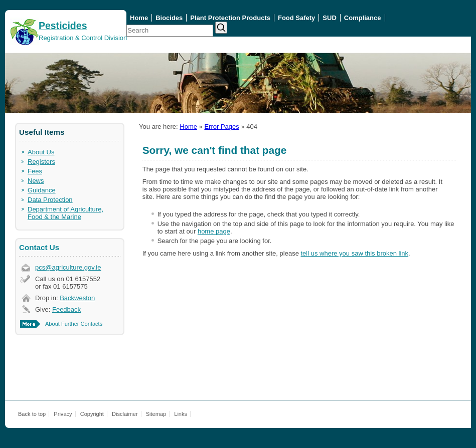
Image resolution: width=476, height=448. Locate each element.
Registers (41, 162)
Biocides (169, 18)
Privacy (63, 414)
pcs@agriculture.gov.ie (68, 267)
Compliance (363, 18)
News (36, 181)
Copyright (92, 414)
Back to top (32, 414)
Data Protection (50, 200)
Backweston (77, 298)
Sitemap (156, 414)
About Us (41, 152)
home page (214, 231)
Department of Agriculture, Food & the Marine (65, 213)
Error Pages (221, 127)
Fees (35, 171)
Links (181, 414)
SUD (329, 18)
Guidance (42, 190)
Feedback (66, 309)
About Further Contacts (74, 324)
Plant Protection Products (230, 18)
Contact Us (39, 247)
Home (139, 18)
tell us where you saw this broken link (354, 253)
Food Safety (296, 18)
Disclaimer (125, 414)
